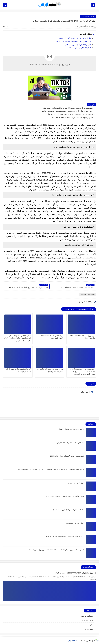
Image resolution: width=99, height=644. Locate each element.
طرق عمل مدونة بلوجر (76, 483)
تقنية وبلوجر (89, 629)
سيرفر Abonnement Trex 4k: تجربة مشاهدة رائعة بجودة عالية (70, 114)
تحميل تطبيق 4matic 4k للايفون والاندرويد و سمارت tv (65, 496)
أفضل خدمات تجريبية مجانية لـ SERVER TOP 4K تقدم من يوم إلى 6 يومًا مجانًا (57, 550)
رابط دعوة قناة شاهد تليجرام (74, 523)
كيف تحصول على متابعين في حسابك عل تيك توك (73, 41)
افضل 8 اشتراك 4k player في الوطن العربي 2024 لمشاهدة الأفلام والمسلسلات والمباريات (18, 338)
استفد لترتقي (73, 640)
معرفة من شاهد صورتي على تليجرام (71, 429)
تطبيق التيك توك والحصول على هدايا (78, 45)
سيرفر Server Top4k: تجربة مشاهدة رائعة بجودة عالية (72, 117)
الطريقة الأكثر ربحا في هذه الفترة (79, 48)
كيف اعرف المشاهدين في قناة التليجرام (70, 443)
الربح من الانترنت (88, 16)
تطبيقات (90, 625)
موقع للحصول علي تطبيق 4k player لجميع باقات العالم (65, 536)
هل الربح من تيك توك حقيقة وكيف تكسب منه (75, 38)
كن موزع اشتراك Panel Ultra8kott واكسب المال (75, 573)
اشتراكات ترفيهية (87, 616)
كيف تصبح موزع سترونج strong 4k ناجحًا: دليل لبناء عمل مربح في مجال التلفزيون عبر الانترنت (82, 371)
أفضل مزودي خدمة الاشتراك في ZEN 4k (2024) (67, 456)
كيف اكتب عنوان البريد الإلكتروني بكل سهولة (68, 510)
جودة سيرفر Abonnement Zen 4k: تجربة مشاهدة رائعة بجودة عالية (68, 111)
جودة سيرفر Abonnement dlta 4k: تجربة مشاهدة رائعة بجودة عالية (68, 108)
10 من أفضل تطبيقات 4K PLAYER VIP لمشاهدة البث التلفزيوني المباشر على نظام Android (51, 469)
